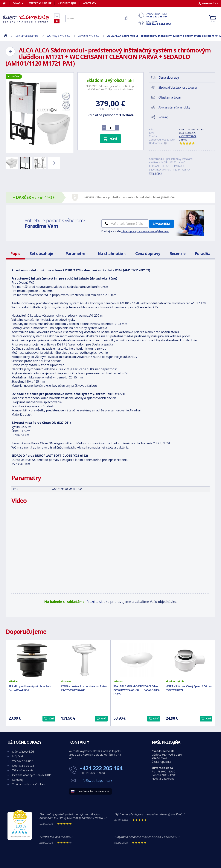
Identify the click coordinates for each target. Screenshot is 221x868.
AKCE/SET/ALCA (188, 136)
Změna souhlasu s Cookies (29, 784)
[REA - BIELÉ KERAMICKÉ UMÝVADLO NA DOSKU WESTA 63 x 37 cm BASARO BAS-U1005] (137, 660)
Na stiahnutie (112, 253)
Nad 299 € (159, 23)
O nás (17, 3)
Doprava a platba (23, 766)
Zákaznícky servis (23, 770)
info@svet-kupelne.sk (96, 781)
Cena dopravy (148, 253)
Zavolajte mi (161, 224)
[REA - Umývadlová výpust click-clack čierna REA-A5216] (32, 660)
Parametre (77, 253)
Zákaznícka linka (159, 15)
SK (57, 21)
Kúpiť (113, 139)
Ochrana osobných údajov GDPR (32, 775)
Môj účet (18, 756)
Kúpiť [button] (51, 719)
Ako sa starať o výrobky (174, 107)
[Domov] (6, 3)
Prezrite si (94, 602)
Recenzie (177, 253)
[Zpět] (10, 52)
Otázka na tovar (170, 97)
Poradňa (203, 253)
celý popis (156, 173)
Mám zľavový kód (23, 752)
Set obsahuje (43, 253)
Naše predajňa (67, 3)
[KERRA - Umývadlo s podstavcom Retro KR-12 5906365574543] (84, 660)
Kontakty (89, 3)
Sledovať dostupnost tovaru (178, 87)
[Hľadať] (98, 18)
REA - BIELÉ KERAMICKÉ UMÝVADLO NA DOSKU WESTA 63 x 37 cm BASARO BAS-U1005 (136, 690)
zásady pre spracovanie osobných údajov (145, 231)
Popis (15, 253)
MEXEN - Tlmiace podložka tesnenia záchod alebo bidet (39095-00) (129, 197)
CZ (57, 16)
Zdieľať (163, 117)
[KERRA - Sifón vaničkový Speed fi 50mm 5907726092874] (189, 660)
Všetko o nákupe (40, 3)
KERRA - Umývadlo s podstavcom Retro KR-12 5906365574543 (84, 688)
